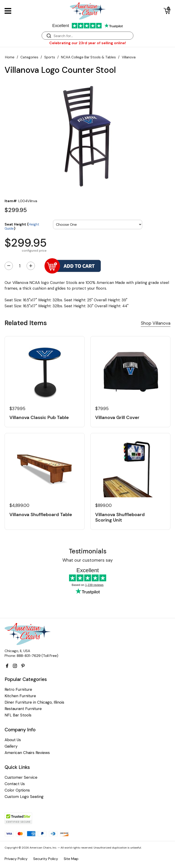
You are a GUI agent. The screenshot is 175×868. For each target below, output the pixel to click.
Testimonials (88, 551)
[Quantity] (20, 266)
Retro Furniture (18, 690)
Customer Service (21, 777)
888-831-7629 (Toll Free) (37, 656)
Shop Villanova (156, 323)
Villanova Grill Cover (117, 417)
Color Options (17, 790)
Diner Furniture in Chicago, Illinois (34, 702)
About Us (13, 740)
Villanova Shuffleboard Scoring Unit (120, 517)
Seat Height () (22, 226)
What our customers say (88, 560)
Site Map (71, 859)
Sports (50, 57)
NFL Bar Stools (18, 715)
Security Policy (46, 859)
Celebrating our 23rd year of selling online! (88, 43)
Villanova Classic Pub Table (39, 417)
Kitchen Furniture (20, 696)
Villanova (129, 57)
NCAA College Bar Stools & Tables (88, 57)
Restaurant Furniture (23, 709)
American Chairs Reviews (27, 753)
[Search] (92, 36)
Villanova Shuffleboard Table (41, 514)
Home (10, 57)
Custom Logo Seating (24, 797)
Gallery (11, 746)
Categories (29, 57)
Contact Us (15, 784)
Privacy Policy (16, 859)
